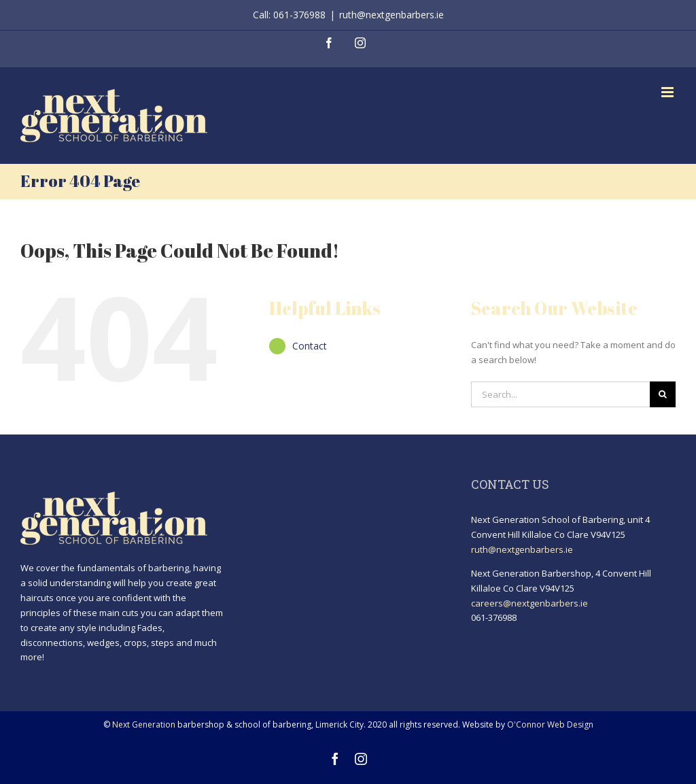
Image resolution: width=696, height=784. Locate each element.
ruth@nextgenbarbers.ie (391, 15)
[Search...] (560, 394)
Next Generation (144, 725)
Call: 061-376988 (289, 15)
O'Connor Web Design (550, 725)
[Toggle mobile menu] (668, 92)
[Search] (663, 394)
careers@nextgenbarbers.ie (529, 603)
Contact (310, 346)
